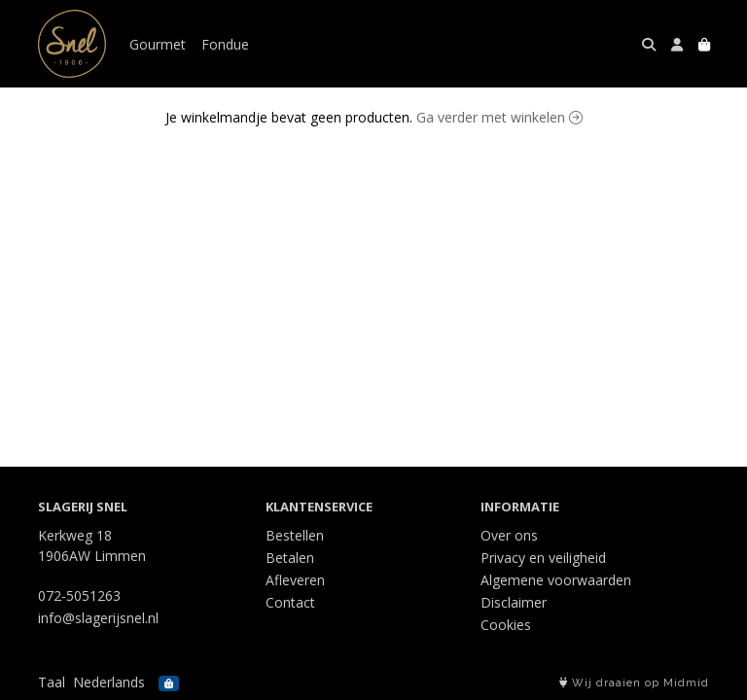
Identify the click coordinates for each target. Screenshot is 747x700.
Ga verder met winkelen (499, 117)
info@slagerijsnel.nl (98, 618)
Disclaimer (514, 602)
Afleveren (295, 580)
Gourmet (158, 44)
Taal (52, 682)
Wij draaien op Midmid (634, 683)
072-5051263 (79, 595)
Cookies (506, 625)
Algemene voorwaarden (556, 580)
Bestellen (295, 535)
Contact (290, 602)
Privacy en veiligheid (543, 558)
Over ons (509, 535)
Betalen (290, 558)
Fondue (225, 44)
